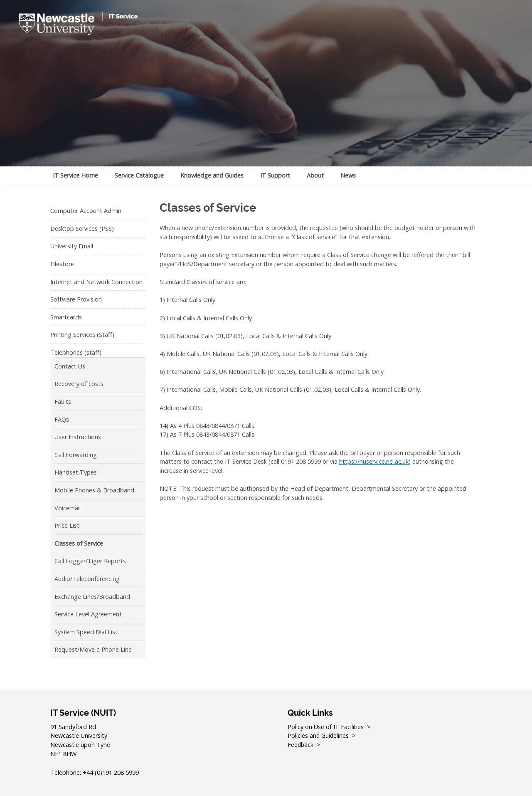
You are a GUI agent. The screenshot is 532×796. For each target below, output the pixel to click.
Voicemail (68, 508)
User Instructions (78, 437)
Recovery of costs (79, 384)
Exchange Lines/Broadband (92, 597)
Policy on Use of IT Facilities (326, 727)
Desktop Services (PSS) (82, 229)
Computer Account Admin (86, 211)
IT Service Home (75, 175)
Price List (67, 525)
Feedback (301, 745)
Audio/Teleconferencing (87, 579)
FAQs (62, 419)
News (348, 175)
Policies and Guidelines (319, 735)
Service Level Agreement (88, 614)
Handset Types (76, 472)
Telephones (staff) (76, 352)
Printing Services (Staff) (82, 335)
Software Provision (76, 299)
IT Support (275, 175)
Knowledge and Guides (212, 175)
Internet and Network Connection (96, 282)
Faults (63, 402)
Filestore (62, 264)
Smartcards (66, 317)
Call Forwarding (76, 455)
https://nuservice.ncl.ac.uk (374, 461)
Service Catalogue (139, 175)
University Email (72, 246)
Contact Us (70, 366)
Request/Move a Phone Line (93, 649)
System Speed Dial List (86, 632)
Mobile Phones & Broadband (94, 490)
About (315, 175)
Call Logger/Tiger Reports (90, 561)
